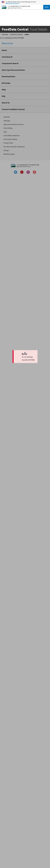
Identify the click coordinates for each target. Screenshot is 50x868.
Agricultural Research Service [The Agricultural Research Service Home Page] (15, 8)
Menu (47, 7)
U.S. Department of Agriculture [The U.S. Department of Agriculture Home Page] (19, 6)
